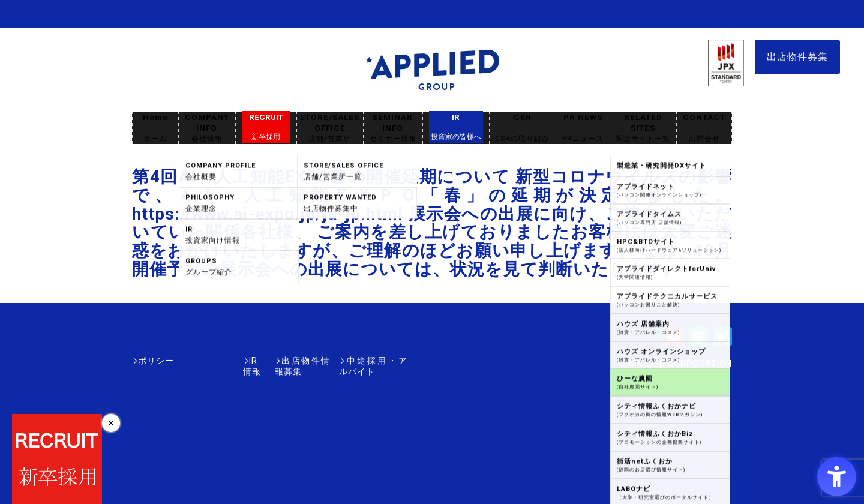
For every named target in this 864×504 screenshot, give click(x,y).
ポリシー (156, 361)
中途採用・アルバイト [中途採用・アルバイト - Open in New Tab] (362, 361)
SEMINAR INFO (393, 128)
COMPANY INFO (207, 128)
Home (155, 128)
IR (456, 127)
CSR (523, 128)
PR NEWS (583, 128)
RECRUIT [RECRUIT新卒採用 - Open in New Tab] (266, 127)
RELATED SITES (643, 128)
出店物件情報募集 (266, 361)
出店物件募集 (797, 57)
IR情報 (202, 361)
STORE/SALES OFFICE (330, 128)
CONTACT (704, 128)
